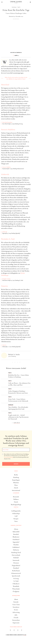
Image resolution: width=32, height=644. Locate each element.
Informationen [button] (16, 596)
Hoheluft (16, 558)
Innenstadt (16, 560)
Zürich (16, 488)
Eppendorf (16, 542)
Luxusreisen (16, 493)
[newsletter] (22, 631)
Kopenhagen (16, 480)
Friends (16, 618)
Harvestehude (16, 555)
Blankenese (16, 537)
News (16, 521)
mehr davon (17, 423)
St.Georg (16, 578)
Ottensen (16, 563)
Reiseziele (16, 497)
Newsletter (16, 607)
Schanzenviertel (16, 573)
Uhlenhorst (16, 584)
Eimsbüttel (16, 539)
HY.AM (25, 635)
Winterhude (16, 589)
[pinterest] (18, 631)
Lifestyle (16, 507)
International (16, 490)
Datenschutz (16, 620)
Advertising (16, 612)
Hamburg (16, 477)
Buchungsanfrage (16, 505)
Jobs (16, 615)
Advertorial (16, 19)
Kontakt (16, 602)
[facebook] (10, 631)
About (16, 599)
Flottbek (16, 545)
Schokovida (5, 174)
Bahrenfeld (16, 532)
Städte (16, 471)
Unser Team (16, 605)
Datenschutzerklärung (8, 457)
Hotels (16, 502)
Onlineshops (16, 513)
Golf (16, 516)
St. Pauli (16, 581)
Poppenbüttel (16, 565)
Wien (16, 485)
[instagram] (14, 631)
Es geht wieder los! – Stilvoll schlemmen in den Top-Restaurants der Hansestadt (18, 417)
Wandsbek (16, 586)
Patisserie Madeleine (8, 130)
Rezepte (16, 519)
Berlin (16, 475)
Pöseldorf (16, 568)
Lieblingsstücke (16, 511)
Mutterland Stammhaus (7, 122)
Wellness (16, 499)
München (16, 483)
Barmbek (16, 534)
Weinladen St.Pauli (6, 279)
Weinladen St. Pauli (8, 239)
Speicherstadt (16, 576)
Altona (16, 529)
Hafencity (16, 550)
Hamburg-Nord (16, 552)
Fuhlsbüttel (16, 547)
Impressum (16, 623)
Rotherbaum (16, 571)
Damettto (5, 286)
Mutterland (5, 85)
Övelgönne (16, 591)
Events (16, 610)
